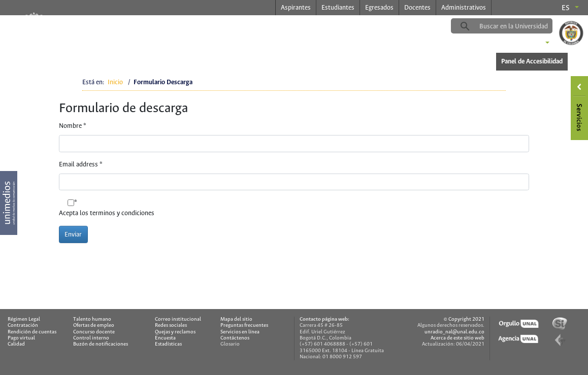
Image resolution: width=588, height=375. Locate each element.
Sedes (530, 44)
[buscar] (517, 26)
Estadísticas (168, 344)
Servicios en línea (240, 332)
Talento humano (92, 319)
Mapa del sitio (236, 319)
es (566, 8)
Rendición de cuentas (32, 332)
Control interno (91, 338)
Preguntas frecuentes (244, 326)
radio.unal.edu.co (179, 26)
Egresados (379, 8)
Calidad (16, 344)
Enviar (73, 235)
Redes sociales (171, 326)
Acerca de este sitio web (458, 338)
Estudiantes (338, 8)
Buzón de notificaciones (101, 344)
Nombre (73, 126)
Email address (81, 165)
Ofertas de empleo (94, 326)
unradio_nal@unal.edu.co (454, 332)
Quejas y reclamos (175, 332)
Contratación (23, 326)
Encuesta (165, 338)
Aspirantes (296, 8)
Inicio (115, 82)
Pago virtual (21, 338)
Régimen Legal (24, 319)
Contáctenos (235, 338)
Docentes (417, 8)
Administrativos (464, 8)
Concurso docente (94, 332)
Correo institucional (178, 319)
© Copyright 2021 (464, 319)
